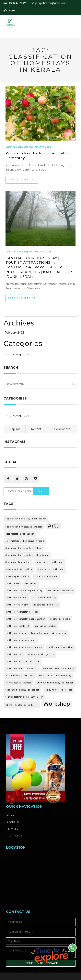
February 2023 (14, 333)
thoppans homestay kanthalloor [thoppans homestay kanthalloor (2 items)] (22, 690)
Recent (36, 429)
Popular (15, 429)
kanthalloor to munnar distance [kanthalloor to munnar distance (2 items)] (23, 662)
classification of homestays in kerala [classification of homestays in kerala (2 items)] (25, 541)
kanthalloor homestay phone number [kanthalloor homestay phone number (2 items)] (25, 619)
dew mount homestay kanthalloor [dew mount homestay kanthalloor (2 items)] (23, 548)
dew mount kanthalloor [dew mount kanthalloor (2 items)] (18, 562)
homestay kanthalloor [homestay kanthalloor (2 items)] (46, 577)
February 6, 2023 (40, 252)
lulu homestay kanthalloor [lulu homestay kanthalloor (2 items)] (20, 676)
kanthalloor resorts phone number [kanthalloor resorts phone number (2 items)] (24, 648)
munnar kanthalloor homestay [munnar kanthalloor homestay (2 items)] (55, 676)
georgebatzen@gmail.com (50, 3)
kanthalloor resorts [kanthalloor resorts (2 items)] (16, 633)
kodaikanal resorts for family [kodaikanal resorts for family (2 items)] (58, 669)
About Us (13, 822)
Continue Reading (22, 180)
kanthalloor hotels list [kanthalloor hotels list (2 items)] (17, 626)
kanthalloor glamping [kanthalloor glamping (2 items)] (17, 605)
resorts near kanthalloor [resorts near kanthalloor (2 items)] (18, 683)
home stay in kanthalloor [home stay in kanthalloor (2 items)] (19, 570)
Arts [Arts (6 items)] (53, 526)
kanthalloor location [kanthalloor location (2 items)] (46, 626)
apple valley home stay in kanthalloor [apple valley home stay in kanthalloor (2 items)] (26, 519)
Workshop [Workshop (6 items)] (57, 704)
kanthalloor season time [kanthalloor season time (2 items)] (60, 648)
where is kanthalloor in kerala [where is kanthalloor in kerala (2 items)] (22, 705)
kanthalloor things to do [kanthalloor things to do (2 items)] (41, 655)
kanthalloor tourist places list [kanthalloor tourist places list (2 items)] (22, 669)
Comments (62, 429)
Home (11, 816)
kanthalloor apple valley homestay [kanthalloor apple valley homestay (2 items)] (24, 591)
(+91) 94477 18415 (15, 3)
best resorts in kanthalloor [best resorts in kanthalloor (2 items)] (20, 534)
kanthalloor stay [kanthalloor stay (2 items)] (14, 655)
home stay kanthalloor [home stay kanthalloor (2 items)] (17, 577)
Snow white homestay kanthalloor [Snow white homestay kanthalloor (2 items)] (55, 683)
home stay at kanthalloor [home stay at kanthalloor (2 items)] (49, 562)
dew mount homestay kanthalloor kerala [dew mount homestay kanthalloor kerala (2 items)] (27, 555)
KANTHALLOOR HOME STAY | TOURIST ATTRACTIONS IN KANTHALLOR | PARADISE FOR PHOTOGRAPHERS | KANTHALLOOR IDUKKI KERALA (39, 267)
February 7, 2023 (40, 147)
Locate (11, 11)
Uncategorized (16, 147)
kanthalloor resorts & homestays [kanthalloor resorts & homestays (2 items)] (49, 633)
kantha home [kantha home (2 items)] (12, 584)
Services (12, 829)
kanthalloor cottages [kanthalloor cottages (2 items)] (17, 598)
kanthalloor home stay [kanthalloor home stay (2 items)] (46, 605)
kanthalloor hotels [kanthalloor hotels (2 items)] (60, 619)
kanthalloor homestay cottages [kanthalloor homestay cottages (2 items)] (22, 612)
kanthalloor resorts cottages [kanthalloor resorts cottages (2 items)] (21, 640)
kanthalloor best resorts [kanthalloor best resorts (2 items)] (61, 591)
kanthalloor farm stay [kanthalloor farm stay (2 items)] (45, 598)
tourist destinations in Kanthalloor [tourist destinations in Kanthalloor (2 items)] (24, 697)
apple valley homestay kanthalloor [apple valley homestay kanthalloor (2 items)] (24, 527)
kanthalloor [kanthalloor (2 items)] (31, 584)
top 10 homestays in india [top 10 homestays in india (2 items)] (58, 690)
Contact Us (14, 836)
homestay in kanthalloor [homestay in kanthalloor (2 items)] (51, 570)
